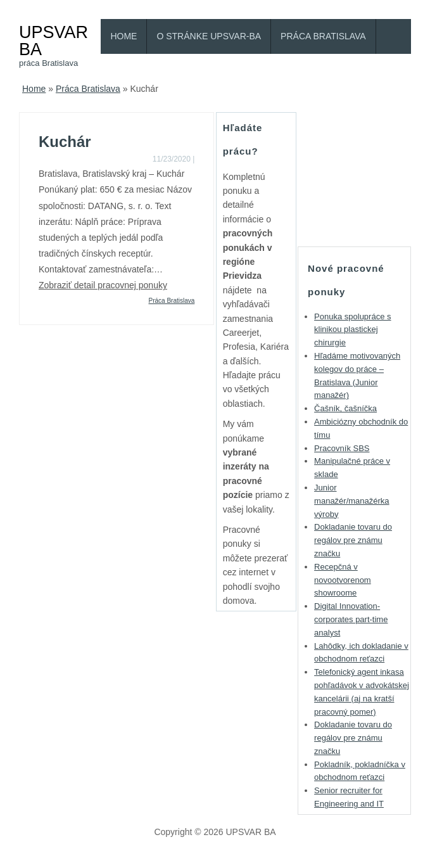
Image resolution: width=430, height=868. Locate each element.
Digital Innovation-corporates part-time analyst (351, 619)
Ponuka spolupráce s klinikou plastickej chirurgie (352, 330)
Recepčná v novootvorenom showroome (343, 580)
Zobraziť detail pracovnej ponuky (103, 285)
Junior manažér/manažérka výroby (352, 501)
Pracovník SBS (342, 448)
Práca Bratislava (323, 36)
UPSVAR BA (54, 41)
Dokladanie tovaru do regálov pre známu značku (353, 540)
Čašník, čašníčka (345, 408)
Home (123, 36)
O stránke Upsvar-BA (209, 36)
